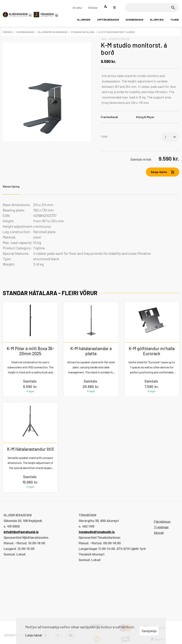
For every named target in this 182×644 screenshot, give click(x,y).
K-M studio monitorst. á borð (117, 32)
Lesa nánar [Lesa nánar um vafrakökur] (34, 635)
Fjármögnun (162, 521)
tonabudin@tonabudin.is (97, 532)
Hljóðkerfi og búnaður (53, 32)
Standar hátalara (83, 32)
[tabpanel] (91, 234)
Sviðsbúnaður (25, 32)
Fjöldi (104, 136)
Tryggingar (161, 527)
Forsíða (8, 32)
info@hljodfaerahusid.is (21, 532)
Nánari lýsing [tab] (11, 186)
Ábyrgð (159, 533)
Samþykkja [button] (149, 631)
